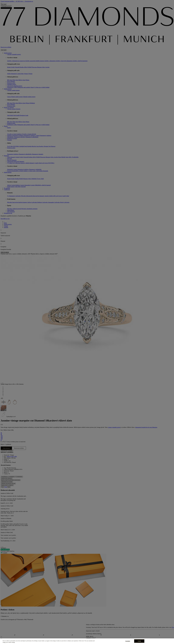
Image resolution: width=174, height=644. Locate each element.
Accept (139, 641)
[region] (87, 641)
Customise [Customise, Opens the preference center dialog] (128, 641)
